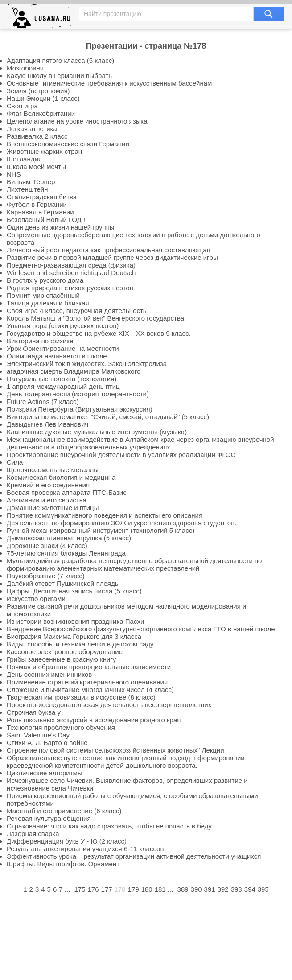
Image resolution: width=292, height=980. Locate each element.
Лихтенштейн (27, 189)
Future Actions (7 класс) (43, 401)
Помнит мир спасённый (43, 295)
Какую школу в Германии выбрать (59, 76)
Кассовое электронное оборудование (65, 652)
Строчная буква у (34, 712)
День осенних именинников (49, 674)
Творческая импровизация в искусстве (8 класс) (81, 697)
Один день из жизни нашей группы (61, 227)
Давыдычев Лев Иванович (47, 424)
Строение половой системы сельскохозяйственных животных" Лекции (115, 750)
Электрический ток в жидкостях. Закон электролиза (87, 364)
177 (107, 889)
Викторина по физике (40, 341)
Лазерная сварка (33, 834)
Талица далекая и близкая (48, 303)
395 (263, 889)
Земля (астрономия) (38, 91)
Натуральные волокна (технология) (62, 379)
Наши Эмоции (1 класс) (43, 98)
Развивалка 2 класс (37, 136)
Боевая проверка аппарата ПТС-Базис (67, 492)
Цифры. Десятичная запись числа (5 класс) (74, 591)
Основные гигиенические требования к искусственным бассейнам (109, 83)
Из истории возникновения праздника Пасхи (75, 621)
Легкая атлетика (32, 129)
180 (147, 889)
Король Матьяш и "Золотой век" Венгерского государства (95, 318)
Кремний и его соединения (48, 485)
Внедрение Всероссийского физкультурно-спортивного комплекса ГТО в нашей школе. (142, 629)
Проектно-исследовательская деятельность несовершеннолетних (109, 705)
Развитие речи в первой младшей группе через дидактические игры (112, 257)
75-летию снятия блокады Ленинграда (66, 553)
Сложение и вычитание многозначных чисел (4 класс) (90, 690)
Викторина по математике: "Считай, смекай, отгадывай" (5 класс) (108, 417)
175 (80, 889)
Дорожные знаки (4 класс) (47, 546)
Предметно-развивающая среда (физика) (71, 265)
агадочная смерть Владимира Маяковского (74, 371)
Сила (15, 462)
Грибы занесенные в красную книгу (61, 659)
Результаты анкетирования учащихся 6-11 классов (85, 849)
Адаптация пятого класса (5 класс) (60, 60)
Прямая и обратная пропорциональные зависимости (89, 667)
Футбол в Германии (37, 204)
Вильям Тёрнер (31, 182)
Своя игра (22, 106)
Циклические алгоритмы (45, 773)
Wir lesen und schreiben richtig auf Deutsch (71, 273)
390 (196, 889)
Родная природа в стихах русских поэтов (70, 288)
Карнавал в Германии (40, 212)
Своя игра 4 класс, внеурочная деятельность (77, 311)
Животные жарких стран (44, 151)
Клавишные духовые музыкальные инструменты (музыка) (97, 432)
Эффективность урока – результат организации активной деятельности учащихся (134, 856)
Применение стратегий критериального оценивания (87, 682)
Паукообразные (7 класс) (46, 576)
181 (160, 889)
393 (236, 889)
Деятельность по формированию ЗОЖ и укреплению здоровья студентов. (121, 523)
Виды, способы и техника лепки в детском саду (80, 644)
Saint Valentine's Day (38, 735)
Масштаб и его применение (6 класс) (64, 811)
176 (93, 889)
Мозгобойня (25, 68)
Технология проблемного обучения (61, 727)
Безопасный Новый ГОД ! (46, 220)
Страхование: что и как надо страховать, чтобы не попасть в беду (109, 826)
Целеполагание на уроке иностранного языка (77, 121)
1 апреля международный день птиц (63, 386)
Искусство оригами (36, 599)
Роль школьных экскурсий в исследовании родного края (94, 720)
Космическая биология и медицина (61, 477)
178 (120, 889)
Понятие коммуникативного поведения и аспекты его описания (105, 515)
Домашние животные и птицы (53, 508)
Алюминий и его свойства (47, 500)
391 (210, 889)
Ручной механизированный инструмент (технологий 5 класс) (101, 530)
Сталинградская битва (42, 197)
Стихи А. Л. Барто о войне (47, 743)
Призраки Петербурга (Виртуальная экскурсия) (80, 409)
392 (223, 889)
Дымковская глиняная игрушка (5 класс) (69, 538)
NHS (14, 174)
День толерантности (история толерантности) (78, 394)
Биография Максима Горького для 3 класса (74, 636)
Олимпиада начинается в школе (57, 356)
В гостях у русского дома (45, 280)
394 (250, 889)
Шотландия (24, 159)
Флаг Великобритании (41, 113)
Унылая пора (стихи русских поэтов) (63, 326)
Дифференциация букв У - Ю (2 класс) (67, 841)
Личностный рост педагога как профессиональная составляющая (109, 250)
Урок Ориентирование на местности (63, 348)
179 (134, 889)
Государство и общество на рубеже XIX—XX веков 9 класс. (99, 333)
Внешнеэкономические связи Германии (68, 144)
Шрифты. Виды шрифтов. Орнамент (63, 864)
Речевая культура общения (49, 818)
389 (183, 889)
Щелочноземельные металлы (53, 470)
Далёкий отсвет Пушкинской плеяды (63, 583)
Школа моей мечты (36, 167)
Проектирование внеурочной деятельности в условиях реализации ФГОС (121, 455)
